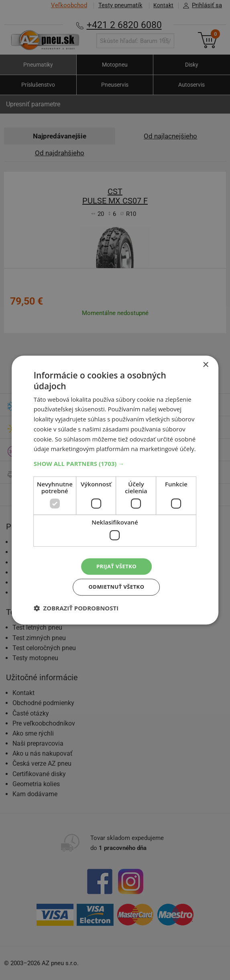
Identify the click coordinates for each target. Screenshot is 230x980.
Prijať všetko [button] (116, 566)
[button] (115, 462)
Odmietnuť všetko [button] (117, 588)
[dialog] (115, 490)
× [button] (205, 364)
